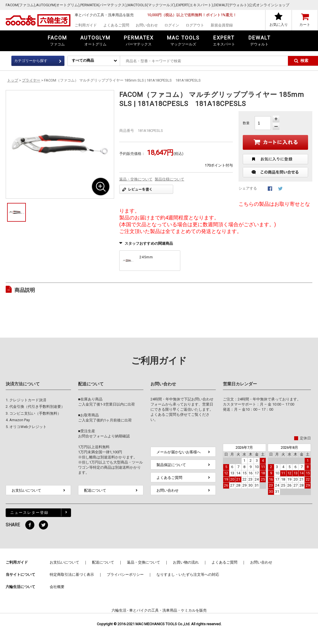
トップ (13, 80)
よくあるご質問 (116, 25)
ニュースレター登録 (29, 513)
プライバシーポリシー (125, 575)
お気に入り (279, 25)
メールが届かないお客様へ (179, 452)
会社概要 (57, 587)
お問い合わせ (147, 25)
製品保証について (171, 465)
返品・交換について (136, 179)
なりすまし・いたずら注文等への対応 (188, 575)
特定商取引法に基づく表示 (72, 575)
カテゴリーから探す (31, 61)
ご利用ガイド (86, 25)
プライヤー (31, 80)
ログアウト (195, 25)
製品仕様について (170, 179)
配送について (95, 490)
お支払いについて (26, 490)
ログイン (172, 25)
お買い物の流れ (186, 562)
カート (305, 25)
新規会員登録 (222, 25)
